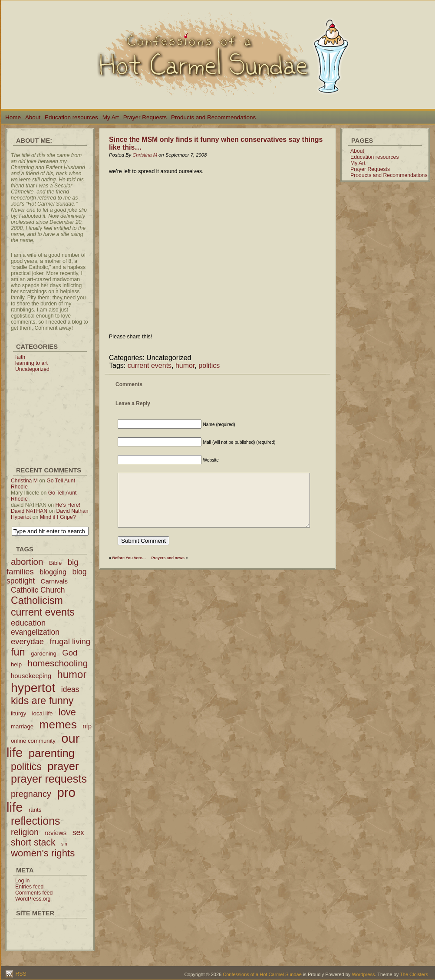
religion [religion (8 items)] (25, 832)
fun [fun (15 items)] (18, 652)
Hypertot (21, 517)
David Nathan (72, 511)
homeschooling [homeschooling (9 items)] (58, 663)
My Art (111, 117)
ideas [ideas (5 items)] (70, 689)
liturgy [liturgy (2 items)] (18, 713)
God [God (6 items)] (70, 653)
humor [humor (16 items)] (72, 674)
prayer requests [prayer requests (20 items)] (49, 779)
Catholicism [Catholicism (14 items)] (37, 600)
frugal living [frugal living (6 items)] (70, 641)
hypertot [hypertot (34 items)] (33, 688)
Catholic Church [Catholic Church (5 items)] (38, 590)
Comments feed (34, 893)
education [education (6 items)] (28, 623)
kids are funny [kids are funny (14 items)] (42, 701)
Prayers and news (168, 558)
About (33, 117)
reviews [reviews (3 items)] (56, 833)
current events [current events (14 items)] (43, 612)
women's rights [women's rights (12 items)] (43, 853)
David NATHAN (29, 511)
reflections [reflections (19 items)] (36, 821)
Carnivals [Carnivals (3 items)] (54, 581)
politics (209, 365)
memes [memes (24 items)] (58, 724)
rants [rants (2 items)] (35, 810)
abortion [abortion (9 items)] (27, 562)
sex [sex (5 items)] (78, 833)
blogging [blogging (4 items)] (53, 572)
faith (20, 357)
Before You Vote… (129, 558)
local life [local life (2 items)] (43, 713)
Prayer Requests (145, 117)
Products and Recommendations (213, 117)
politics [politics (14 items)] (26, 767)
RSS (20, 974)
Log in (22, 881)
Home (13, 117)
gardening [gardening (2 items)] (44, 654)
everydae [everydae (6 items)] (27, 641)
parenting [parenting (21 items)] (52, 753)
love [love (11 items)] (67, 712)
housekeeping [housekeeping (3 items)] (31, 676)
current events (150, 365)
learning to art (31, 363)
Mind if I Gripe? (58, 517)
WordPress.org (33, 899)
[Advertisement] (50, 416)
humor (185, 365)
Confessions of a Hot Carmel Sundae (262, 974)
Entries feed (29, 887)
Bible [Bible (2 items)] (55, 563)
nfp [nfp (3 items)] (87, 726)
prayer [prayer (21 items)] (63, 766)
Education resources (71, 117)
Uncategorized (32, 369)
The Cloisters (414, 974)
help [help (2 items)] (16, 664)
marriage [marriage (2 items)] (22, 726)
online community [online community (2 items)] (33, 741)
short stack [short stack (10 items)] (33, 842)
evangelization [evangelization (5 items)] (35, 632)
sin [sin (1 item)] (64, 844)
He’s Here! (68, 505)
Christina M (24, 481)
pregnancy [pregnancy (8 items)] (31, 794)
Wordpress (363, 974)
